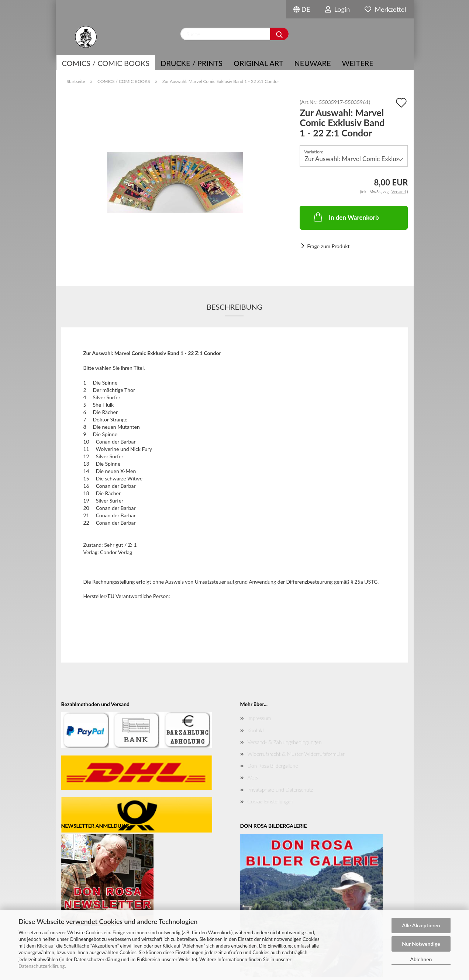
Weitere (358, 63)
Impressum (259, 718)
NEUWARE (313, 63)
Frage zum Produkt (328, 246)
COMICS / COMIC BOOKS (106, 63)
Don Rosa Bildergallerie (273, 766)
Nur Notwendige (421, 944)
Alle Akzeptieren (421, 925)
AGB (253, 777)
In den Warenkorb (346, 217)
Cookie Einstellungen (270, 801)
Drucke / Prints (192, 63)
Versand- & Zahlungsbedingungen (285, 742)
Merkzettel (385, 9)
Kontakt (256, 730)
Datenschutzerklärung (42, 966)
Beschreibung (234, 307)
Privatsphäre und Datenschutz (280, 790)
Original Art (258, 63)
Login (338, 9)
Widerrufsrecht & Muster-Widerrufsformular (296, 754)
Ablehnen (421, 959)
